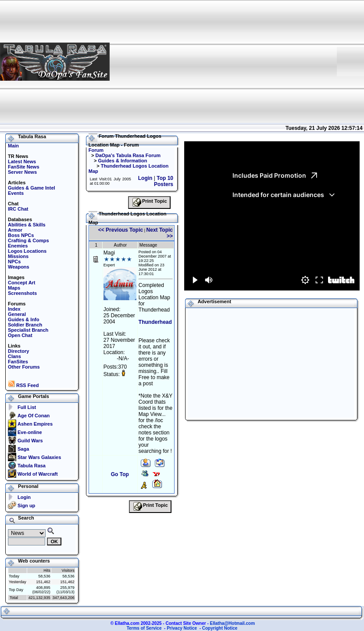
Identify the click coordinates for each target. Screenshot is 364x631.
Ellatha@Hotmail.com (233, 623)
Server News (22, 172)
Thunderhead (155, 322)
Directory (18, 351)
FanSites (18, 362)
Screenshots (22, 293)
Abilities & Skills (27, 225)
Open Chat (20, 335)
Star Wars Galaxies (39, 457)
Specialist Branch (28, 330)
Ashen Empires (35, 424)
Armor (15, 230)
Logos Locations (27, 251)
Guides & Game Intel (32, 188)
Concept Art (22, 283)
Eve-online (30, 432)
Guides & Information (123, 161)
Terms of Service (144, 628)
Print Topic (149, 203)
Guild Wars (30, 441)
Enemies (18, 246)
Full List (27, 407)
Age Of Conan (34, 416)
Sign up (26, 506)
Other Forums (24, 367)
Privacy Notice (182, 628)
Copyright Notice (220, 628)
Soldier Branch (25, 325)
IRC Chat (18, 209)
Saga (23, 449)
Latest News (22, 161)
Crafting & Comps (29, 240)
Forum (96, 150)
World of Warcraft (38, 474)
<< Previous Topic (121, 230)
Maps (14, 288)
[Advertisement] (223, 61)
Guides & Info (24, 319)
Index (14, 309)
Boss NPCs (21, 235)
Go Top (120, 474)
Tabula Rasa (32, 466)
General (17, 314)
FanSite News (24, 167)
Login (24, 497)
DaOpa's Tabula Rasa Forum (128, 155)
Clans (14, 356)
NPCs (14, 262)
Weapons (19, 267)
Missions (18, 256)
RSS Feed (23, 385)
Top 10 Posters (164, 181)
